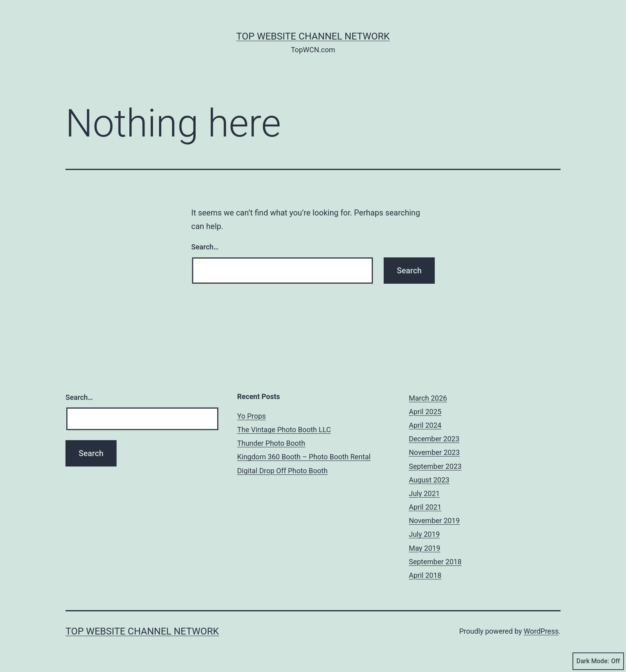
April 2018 (425, 575)
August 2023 (429, 480)
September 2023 (435, 466)
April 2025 (425, 412)
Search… (205, 247)
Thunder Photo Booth (271, 443)
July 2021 (424, 493)
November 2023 (434, 452)
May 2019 (425, 548)
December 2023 (434, 439)
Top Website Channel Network (313, 36)
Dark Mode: (598, 661)
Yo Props (252, 416)
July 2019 (424, 534)
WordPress (541, 631)
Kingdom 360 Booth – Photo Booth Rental (304, 457)
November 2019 (434, 521)
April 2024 (425, 425)
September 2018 (435, 562)
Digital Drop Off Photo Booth (282, 471)
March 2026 (428, 398)
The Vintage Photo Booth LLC (284, 430)
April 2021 (425, 507)
